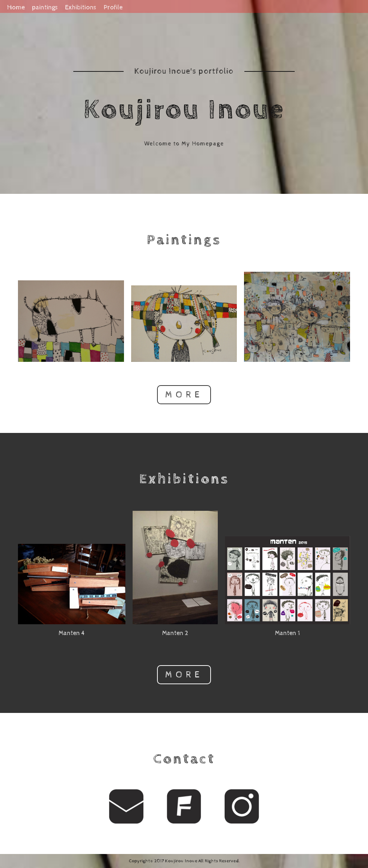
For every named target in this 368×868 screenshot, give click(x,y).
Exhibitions (81, 7)
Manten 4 (72, 633)
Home (16, 7)
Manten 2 (175, 633)
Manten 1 (287, 633)
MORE (184, 395)
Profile (113, 7)
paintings (45, 7)
